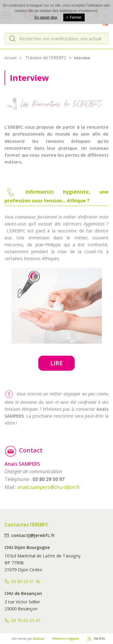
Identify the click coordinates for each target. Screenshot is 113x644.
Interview (82, 58)
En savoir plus (46, 17)
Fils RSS (99, 639)
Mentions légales (66, 639)
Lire (56, 363)
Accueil (11, 58)
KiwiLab (39, 639)
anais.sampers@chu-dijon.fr (49, 487)
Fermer (74, 17)
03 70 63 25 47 (26, 620)
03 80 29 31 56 (26, 581)
